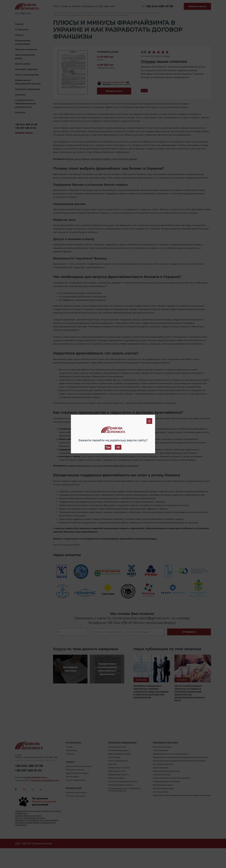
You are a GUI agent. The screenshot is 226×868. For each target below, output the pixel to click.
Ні (118, 447)
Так (108, 447)
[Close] (149, 421)
